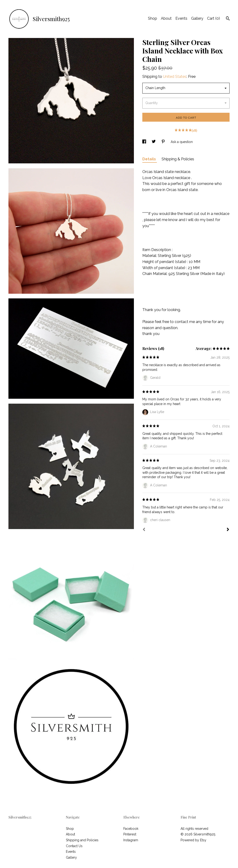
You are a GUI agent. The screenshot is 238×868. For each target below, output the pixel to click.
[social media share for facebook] (145, 142)
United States (175, 77)
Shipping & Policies (178, 159)
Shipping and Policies (82, 840)
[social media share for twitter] (154, 142)
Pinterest (130, 834)
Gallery (197, 18)
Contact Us (74, 846)
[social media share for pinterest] (164, 142)
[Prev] (144, 530)
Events (181, 18)
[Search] (228, 19)
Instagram (131, 840)
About (166, 18)
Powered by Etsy (193, 840)
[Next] (228, 530)
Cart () (213, 18)
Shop (153, 18)
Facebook (131, 829)
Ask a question (182, 142)
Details (150, 159)
